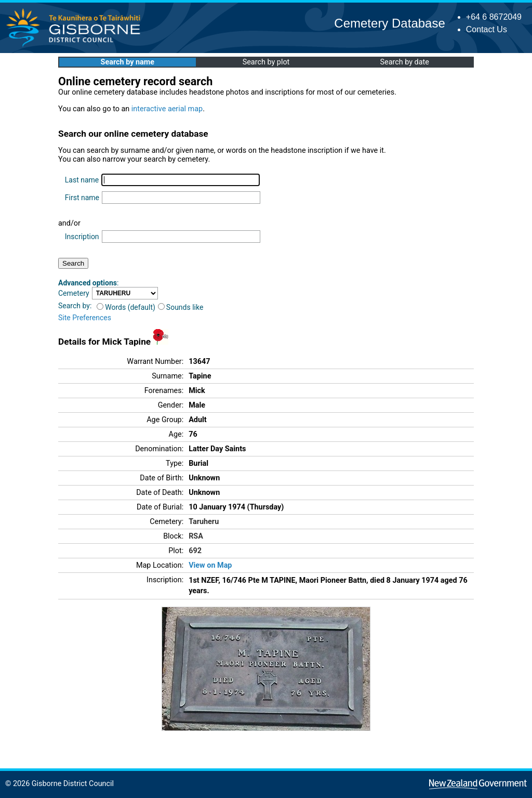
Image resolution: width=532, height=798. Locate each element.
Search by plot (266, 62)
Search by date (404, 62)
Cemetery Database (389, 23)
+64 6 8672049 (494, 17)
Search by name (128, 62)
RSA (196, 536)
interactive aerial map (167, 109)
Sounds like (181, 307)
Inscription (82, 237)
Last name (82, 180)
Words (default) (126, 307)
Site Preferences (85, 318)
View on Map (210, 565)
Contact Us (487, 29)
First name (82, 198)
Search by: (75, 306)
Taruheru (204, 522)
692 (195, 551)
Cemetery (74, 293)
